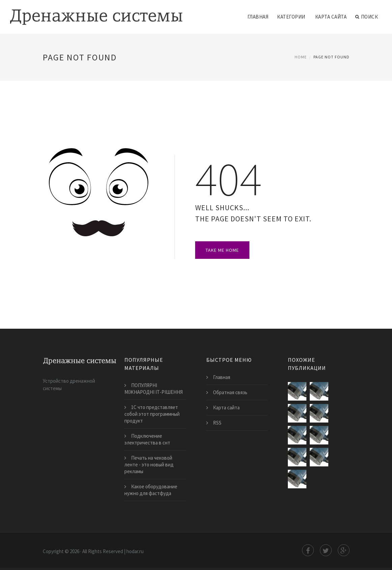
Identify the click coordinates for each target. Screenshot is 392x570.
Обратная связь (230, 392)
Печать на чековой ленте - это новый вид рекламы (149, 465)
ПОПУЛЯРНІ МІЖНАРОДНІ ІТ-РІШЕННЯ (154, 389)
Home (301, 57)
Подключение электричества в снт (147, 439)
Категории (291, 17)
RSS (217, 423)
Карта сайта (331, 17)
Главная (258, 17)
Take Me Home (222, 250)
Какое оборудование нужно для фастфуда (151, 490)
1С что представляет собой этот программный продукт (152, 414)
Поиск (367, 17)
